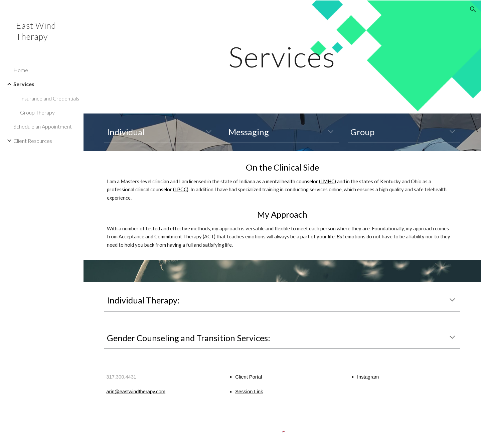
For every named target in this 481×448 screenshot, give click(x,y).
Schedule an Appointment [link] (43, 126)
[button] (473, 9)
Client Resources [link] (33, 141)
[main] (282, 57)
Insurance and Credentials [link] (50, 98)
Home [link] (21, 70)
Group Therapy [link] (37, 112)
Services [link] (24, 84)
